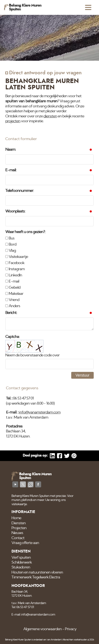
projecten (13, 121)
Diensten (19, 523)
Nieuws (17, 533)
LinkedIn (14, 275)
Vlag (11, 251)
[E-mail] (49, 180)
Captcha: (12, 337)
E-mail (12, 281)
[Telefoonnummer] (49, 201)
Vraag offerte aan (25, 543)
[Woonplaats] (49, 221)
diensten (50, 116)
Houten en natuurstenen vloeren (37, 572)
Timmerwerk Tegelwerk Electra (36, 577)
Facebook (15, 263)
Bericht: (11, 313)
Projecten (19, 528)
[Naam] (49, 159)
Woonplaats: (15, 211)
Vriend (12, 300)
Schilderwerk (22, 562)
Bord (11, 245)
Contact (18, 538)
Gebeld (13, 288)
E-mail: (11, 170)
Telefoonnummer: (20, 191)
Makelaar (14, 294)
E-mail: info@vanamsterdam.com (33, 615)
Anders (13, 306)
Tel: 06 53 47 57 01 (23, 607)
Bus (10, 238)
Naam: (10, 150)
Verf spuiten (21, 558)
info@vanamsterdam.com (40, 412)
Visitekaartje (17, 257)
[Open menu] (88, 7)
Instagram (15, 269)
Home (16, 518)
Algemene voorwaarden (43, 629)
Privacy (71, 629)
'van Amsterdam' (54, 640)
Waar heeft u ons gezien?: (25, 232)
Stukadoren (21, 567)
